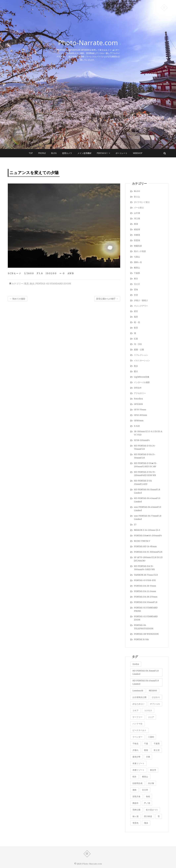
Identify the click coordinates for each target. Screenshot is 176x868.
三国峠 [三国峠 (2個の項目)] (151, 737)
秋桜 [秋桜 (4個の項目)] (148, 796)
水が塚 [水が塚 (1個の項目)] (151, 783)
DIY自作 (138, 388)
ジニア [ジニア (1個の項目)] (151, 717)
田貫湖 (137, 240)
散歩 (32, 284)
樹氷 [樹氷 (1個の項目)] (134, 777)
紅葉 (136, 339)
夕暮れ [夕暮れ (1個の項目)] (135, 750)
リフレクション (141, 355)
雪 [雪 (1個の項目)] (159, 816)
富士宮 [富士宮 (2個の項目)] (157, 750)
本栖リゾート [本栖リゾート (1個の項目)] (138, 770)
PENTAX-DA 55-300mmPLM (148, 552)
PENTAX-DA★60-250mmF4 (148, 536)
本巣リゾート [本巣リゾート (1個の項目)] (138, 763)
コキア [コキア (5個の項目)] (135, 710)
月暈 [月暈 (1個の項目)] (148, 757)
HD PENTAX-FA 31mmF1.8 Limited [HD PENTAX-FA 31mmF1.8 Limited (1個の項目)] (146, 672)
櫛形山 (137, 268)
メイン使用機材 (84, 153)
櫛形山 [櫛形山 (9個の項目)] (145, 777)
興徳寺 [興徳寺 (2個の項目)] (135, 803)
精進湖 (137, 229)
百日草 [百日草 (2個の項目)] (145, 790)
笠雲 (136, 295)
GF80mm (139, 421)
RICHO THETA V (142, 541)
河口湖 (137, 218)
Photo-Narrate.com (88, 43)
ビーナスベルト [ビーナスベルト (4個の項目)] (139, 730)
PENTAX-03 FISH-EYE (145, 580)
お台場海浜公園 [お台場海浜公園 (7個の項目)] (139, 697)
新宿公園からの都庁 (107, 299)
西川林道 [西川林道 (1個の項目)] (148, 816)
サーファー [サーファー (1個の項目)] (137, 717)
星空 (136, 311)
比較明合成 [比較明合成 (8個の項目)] (137, 783)
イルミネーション (142, 360)
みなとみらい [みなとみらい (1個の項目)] (138, 704)
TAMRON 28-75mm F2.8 (146, 575)
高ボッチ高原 (140, 251)
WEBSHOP (138, 153)
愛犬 (136, 371)
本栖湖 (137, 235)
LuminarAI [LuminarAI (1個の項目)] (138, 691)
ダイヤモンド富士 (142, 202)
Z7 (135, 525)
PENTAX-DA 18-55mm (145, 586)
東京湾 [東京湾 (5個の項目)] (153, 770)
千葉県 (137, 273)
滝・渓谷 (138, 344)
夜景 (136, 328)
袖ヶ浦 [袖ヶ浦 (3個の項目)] (135, 816)
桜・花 (137, 322)
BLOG (54, 153)
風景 (26, 284)
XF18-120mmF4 (142, 440)
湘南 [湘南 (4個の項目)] (134, 790)
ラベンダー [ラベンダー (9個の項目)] (137, 737)
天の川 (137, 284)
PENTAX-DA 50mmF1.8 (146, 602)
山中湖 (137, 213)
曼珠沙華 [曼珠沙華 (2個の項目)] (136, 757)
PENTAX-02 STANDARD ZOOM (53, 284)
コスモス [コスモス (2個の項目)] (148, 710)
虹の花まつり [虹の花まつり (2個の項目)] (152, 810)
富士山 (137, 197)
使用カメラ (67, 153)
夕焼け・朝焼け (141, 300)
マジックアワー (141, 306)
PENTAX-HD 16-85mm (145, 546)
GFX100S (138, 404)
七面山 (137, 257)
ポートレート (122, 153)
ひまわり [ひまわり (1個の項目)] (156, 697)
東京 (136, 279)
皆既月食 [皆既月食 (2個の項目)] (136, 796)
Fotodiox (138, 399)
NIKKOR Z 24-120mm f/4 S (147, 530)
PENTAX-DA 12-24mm (145, 591)
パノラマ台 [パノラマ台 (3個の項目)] (137, 724)
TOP (31, 153)
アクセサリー (140, 393)
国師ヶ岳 (138, 262)
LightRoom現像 (142, 377)
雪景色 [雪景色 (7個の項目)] (135, 823)
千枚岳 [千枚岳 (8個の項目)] (135, 743)
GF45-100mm (140, 415)
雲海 (136, 289)
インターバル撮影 (142, 382)
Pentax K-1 (102, 153)
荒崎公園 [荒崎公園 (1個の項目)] (136, 810)
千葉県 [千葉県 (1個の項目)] (157, 743)
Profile (42, 153)
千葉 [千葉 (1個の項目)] (146, 743)
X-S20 (137, 426)
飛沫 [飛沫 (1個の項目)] (146, 823)
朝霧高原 (138, 246)
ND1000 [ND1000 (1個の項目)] (153, 691)
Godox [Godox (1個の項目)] (136, 664)
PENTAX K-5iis (141, 639)
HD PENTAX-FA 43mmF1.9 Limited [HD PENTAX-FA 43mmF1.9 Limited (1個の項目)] (146, 682)
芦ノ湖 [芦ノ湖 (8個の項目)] (147, 803)
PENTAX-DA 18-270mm (146, 597)
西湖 (136, 224)
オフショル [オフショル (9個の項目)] (155, 704)
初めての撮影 (18, 299)
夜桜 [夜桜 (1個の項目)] (146, 750)
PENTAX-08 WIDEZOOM (146, 634)
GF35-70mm (140, 410)
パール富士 (139, 208)
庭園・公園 (139, 350)
